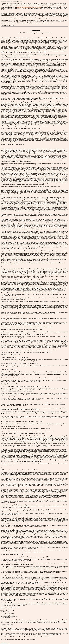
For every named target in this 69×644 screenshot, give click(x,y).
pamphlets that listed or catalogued (55, 6)
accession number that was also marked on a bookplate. (29, 7)
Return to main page (5, 643)
